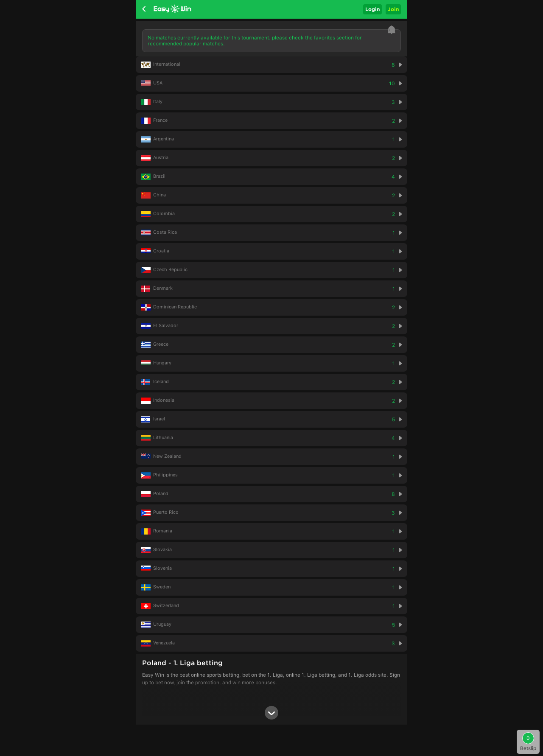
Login (372, 9)
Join (393, 9)
